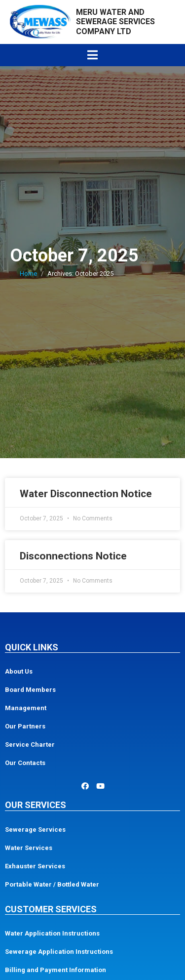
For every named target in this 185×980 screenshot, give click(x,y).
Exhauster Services (35, 866)
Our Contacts (25, 763)
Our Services (36, 805)
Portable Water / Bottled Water (52, 884)
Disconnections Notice (73, 556)
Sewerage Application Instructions (59, 952)
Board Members (30, 690)
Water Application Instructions (52, 933)
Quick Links (32, 647)
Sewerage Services (35, 830)
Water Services (29, 848)
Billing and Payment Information (55, 970)
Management (26, 708)
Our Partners (25, 726)
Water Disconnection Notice (86, 494)
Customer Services (51, 909)
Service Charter (30, 745)
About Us (19, 671)
